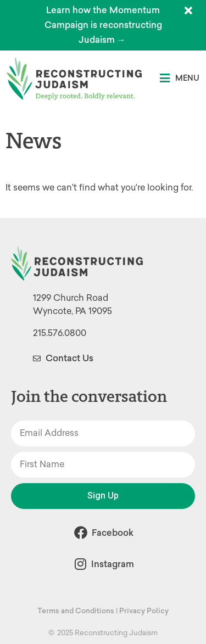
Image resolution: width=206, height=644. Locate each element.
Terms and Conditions (76, 611)
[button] (180, 78)
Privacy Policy (144, 611)
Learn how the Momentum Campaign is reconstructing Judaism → (103, 25)
